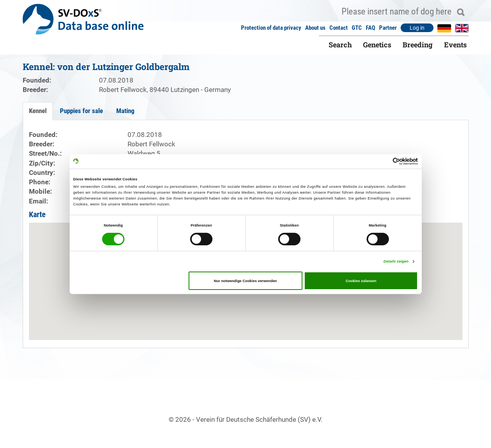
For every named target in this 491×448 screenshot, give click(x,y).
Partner (388, 28)
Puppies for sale (81, 111)
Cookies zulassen (361, 281)
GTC (357, 28)
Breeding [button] (418, 45)
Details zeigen (396, 261)
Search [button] (340, 45)
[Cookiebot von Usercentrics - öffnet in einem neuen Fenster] (384, 161)
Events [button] (455, 45)
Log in (417, 28)
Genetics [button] (377, 45)
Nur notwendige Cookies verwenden (245, 281)
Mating (125, 111)
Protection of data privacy (271, 28)
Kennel (38, 111)
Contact (339, 28)
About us (315, 28)
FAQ (370, 28)
